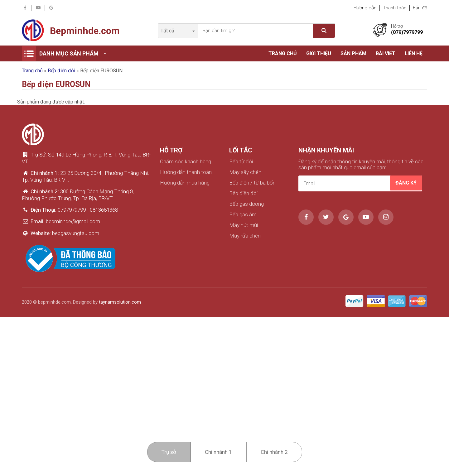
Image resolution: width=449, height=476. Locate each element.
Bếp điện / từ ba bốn (252, 183)
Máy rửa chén (245, 236)
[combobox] (178, 31)
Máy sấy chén (245, 172)
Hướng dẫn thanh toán (186, 172)
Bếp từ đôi (241, 162)
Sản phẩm (353, 53)
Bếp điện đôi (61, 71)
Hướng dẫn (365, 8)
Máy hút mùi (244, 225)
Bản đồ (420, 8)
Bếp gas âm (243, 215)
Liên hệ (414, 53)
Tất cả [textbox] (167, 31)
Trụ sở (169, 452)
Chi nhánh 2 (274, 452)
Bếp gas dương (246, 204)
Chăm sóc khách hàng (186, 162)
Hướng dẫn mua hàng (185, 183)
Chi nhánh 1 (218, 452)
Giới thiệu (319, 53)
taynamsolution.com (120, 302)
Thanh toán (395, 8)
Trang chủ (283, 53)
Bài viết (386, 53)
